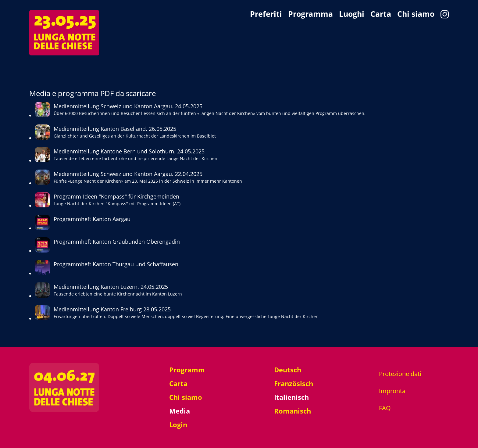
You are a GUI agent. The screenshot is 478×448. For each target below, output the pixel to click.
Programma (310, 14)
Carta (381, 14)
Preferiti (266, 14)
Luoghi (352, 14)
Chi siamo (416, 14)
